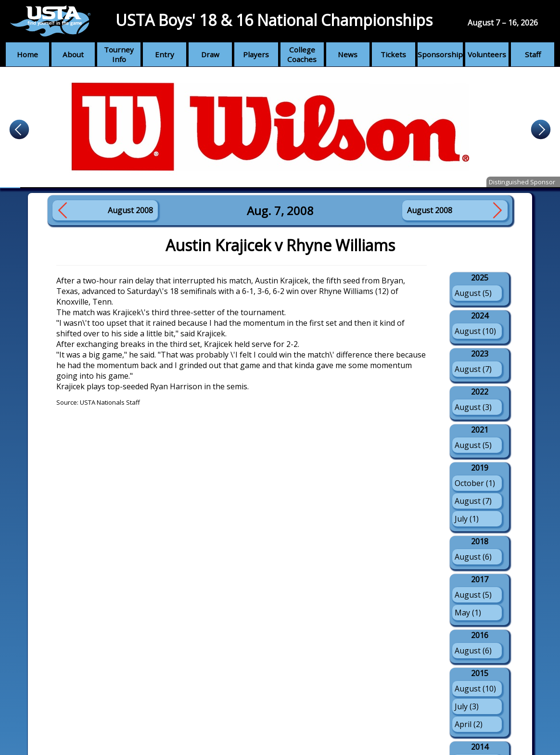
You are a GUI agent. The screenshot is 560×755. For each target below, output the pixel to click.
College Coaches (302, 54)
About (73, 54)
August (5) (473, 293)
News (348, 54)
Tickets (393, 54)
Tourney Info (119, 54)
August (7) (473, 369)
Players (256, 54)
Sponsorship (440, 54)
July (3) (467, 706)
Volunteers (487, 54)
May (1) (468, 613)
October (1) (475, 483)
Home (27, 54)
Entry (165, 54)
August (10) (475, 331)
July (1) (467, 519)
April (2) (469, 724)
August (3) (473, 407)
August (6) (473, 557)
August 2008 (130, 210)
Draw (210, 54)
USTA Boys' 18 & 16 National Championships (274, 20)
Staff (533, 54)
